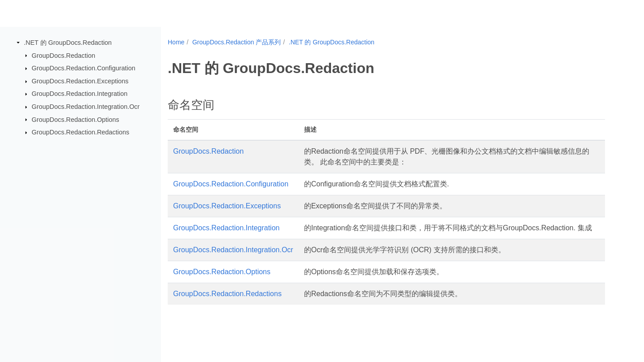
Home (176, 42)
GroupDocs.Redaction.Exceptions (80, 81)
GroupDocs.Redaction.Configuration (84, 68)
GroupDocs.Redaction (64, 55)
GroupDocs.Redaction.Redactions (81, 132)
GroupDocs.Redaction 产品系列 (237, 42)
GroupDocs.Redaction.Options (76, 119)
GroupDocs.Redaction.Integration (80, 94)
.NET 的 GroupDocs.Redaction (68, 43)
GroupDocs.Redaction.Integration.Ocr (86, 107)
